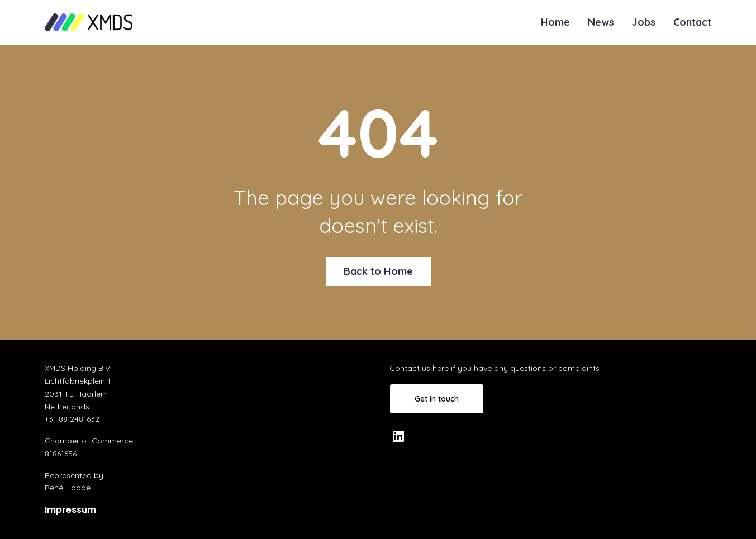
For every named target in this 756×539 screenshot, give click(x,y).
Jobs (644, 22)
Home (555, 22)
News (601, 22)
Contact (692, 22)
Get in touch (437, 399)
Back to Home (378, 271)
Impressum (70, 510)
